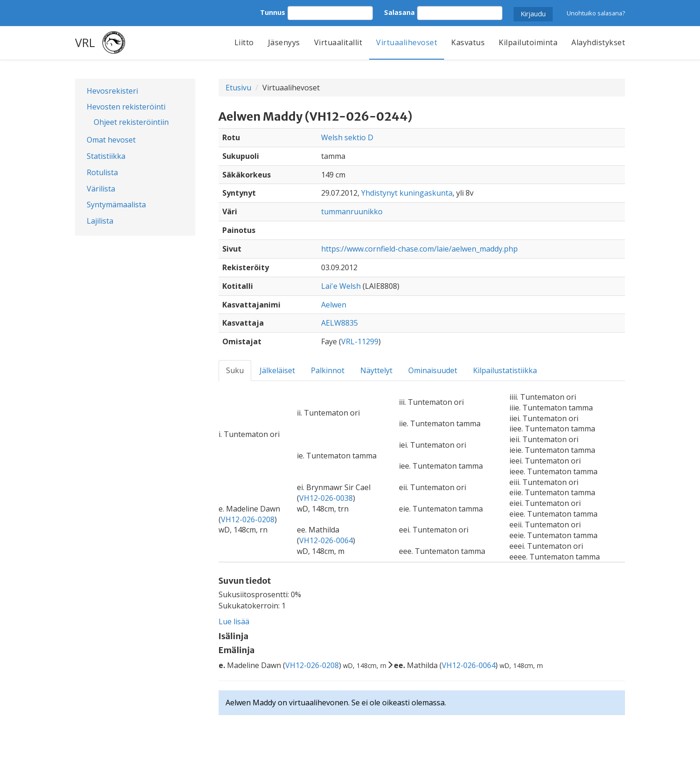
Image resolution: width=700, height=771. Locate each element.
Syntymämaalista (116, 205)
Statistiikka (106, 156)
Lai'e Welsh (341, 286)
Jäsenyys (284, 42)
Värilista (101, 189)
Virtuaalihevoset (407, 42)
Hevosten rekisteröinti (126, 107)
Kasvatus (468, 42)
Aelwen (334, 305)
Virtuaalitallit (338, 42)
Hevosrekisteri (112, 91)
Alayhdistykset (598, 42)
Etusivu (238, 88)
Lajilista (100, 221)
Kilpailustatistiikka (505, 370)
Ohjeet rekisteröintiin (131, 122)
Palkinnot (328, 370)
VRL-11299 (360, 341)
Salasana (399, 12)
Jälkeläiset (277, 370)
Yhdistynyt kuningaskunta (407, 193)
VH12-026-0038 (326, 498)
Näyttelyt (376, 370)
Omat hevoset (111, 140)
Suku (235, 370)
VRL (85, 42)
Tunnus (273, 12)
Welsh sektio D (347, 137)
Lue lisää (234, 621)
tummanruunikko (352, 212)
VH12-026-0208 (248, 519)
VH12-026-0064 (326, 540)
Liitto (244, 42)
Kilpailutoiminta (528, 42)
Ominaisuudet (433, 370)
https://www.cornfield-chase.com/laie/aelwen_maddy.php (419, 249)
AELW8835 (340, 323)
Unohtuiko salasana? (596, 13)
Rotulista (102, 172)
